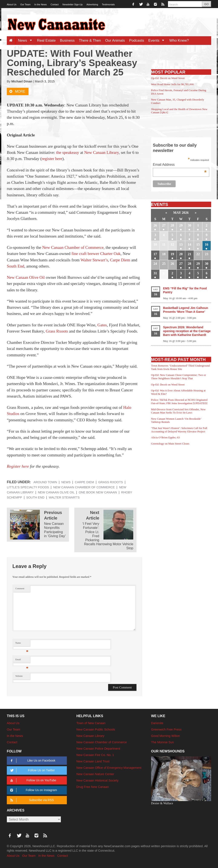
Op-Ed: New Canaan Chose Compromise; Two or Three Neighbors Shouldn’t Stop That (179, 377)
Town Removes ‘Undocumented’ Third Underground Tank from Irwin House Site (181, 367)
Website (19, 676)
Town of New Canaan (91, 723)
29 (181, 225)
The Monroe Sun (163, 742)
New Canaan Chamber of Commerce (73, 247)
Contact (54, 4)
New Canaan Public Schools (96, 729)
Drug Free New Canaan (93, 787)
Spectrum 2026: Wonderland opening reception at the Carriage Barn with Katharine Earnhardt (187, 331)
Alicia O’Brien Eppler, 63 (166, 437)
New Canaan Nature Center (95, 774)
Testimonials (108, 4)
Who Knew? (179, 40)
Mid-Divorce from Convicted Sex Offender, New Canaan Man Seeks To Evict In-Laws (178, 411)
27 (164, 225)
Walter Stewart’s (94, 260)
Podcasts (137, 40)
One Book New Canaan (98, 492)
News (26, 40)
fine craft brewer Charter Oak (96, 254)
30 (189, 225)
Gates (102, 325)
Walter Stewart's (64, 497)
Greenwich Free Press (166, 729)
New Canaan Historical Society (98, 780)
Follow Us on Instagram (33, 790)
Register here (18, 466)
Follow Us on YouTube (32, 780)
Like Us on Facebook (32, 761)
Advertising (92, 4)
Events (158, 40)
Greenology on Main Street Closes (170, 444)
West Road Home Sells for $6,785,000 (172, 84)
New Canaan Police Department (98, 749)
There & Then (90, 40)
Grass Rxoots (57, 331)
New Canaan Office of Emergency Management (109, 768)
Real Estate (46, 40)
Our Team (25, 4)
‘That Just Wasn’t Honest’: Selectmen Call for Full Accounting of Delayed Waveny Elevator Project (179, 430)
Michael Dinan (22, 81)
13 (181, 244)
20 (181, 254)
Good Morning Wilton (166, 736)
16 (207, 244)
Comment (20, 588)
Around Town (45, 482)
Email (22, 661)
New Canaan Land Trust (93, 761)
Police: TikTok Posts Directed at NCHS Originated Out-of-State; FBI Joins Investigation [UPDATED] (179, 401)
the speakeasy (68, 152)
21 (189, 254)
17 (155, 254)
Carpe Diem (120, 260)
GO (207, 4)
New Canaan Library (101, 152)
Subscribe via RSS (31, 800)
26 (155, 225)
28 (172, 225)
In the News (40, 4)
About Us (12, 4)
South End (16, 266)
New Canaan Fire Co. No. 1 (95, 755)
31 (155, 273)
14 (189, 244)
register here (52, 159)
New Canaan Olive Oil (26, 277)
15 (198, 244)
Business (67, 40)
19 (172, 254)
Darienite (157, 723)
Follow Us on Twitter (32, 770)
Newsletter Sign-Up (72, 4)
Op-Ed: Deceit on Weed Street (168, 78)
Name (22, 644)
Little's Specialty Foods (28, 487)
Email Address (180, 165)
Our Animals (115, 40)
